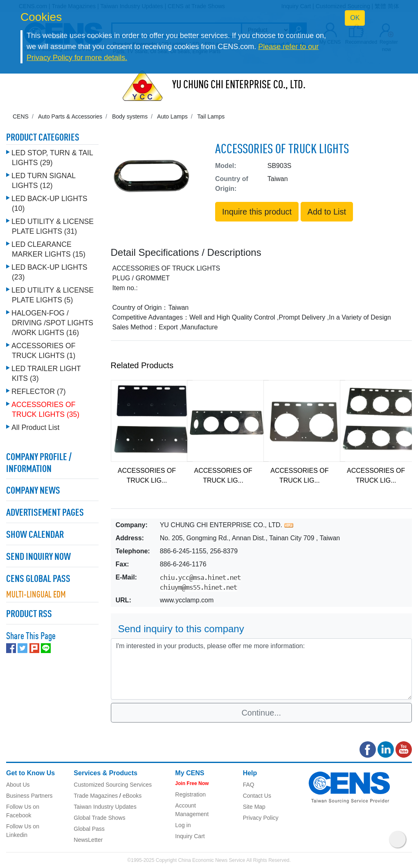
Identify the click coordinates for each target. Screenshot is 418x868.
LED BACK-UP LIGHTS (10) (49, 204)
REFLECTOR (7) (39, 391)
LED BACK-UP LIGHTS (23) (49, 272)
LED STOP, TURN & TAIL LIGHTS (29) (52, 158)
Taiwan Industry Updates (105, 807)
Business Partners (29, 796)
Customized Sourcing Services (113, 785)
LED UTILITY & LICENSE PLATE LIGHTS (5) (53, 295)
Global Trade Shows (99, 818)
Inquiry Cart (190, 836)
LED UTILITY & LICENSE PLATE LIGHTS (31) (53, 226)
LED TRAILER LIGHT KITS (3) (46, 374)
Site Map (254, 807)
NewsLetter (88, 840)
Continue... (261, 713)
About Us (18, 785)
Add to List (327, 212)
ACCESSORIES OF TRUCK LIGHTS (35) (45, 409)
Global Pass (89, 829)
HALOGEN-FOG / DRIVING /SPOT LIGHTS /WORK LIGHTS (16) (52, 323)
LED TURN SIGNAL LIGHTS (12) (43, 181)
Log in (183, 825)
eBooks (132, 796)
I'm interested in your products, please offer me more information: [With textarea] (262, 669)
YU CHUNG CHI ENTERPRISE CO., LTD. (239, 85)
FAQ (249, 785)
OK (355, 18)
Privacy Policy (261, 818)
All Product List (35, 427)
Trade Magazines (96, 796)
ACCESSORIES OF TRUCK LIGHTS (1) (43, 351)
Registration (190, 794)
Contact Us (257, 796)
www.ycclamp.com (187, 600)
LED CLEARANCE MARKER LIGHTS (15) (48, 249)
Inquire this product (257, 212)
